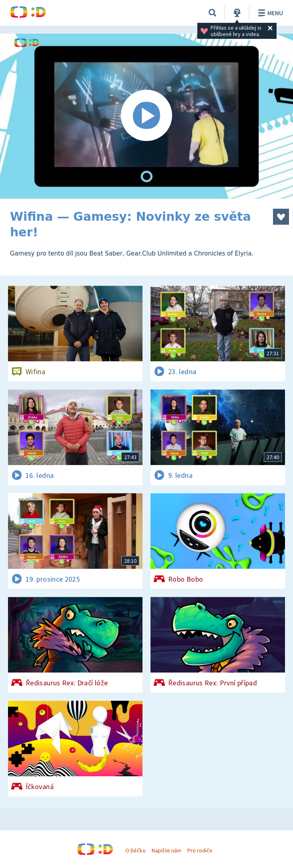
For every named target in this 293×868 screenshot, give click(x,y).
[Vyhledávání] (213, 13)
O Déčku (135, 850)
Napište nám (167, 850)
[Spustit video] (146, 116)
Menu (269, 13)
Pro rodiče (200, 850)
